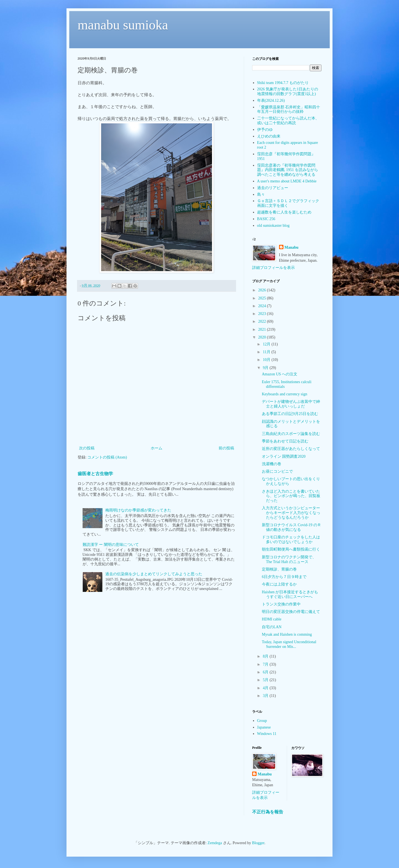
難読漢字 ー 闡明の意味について (111, 545)
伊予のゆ (265, 130)
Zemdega (215, 843)
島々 (261, 194)
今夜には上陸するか (279, 584)
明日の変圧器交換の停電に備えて (291, 612)
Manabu (292, 247)
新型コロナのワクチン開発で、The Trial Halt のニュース (289, 559)
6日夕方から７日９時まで (284, 577)
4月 (266, 688)
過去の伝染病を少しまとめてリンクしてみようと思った (154, 574)
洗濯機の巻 (272, 464)
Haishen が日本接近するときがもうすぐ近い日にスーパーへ (290, 594)
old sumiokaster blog (273, 226)
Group (262, 721)
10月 (267, 360)
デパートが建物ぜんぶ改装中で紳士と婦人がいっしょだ (291, 404)
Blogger (258, 843)
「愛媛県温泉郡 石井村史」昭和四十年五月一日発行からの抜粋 (289, 110)
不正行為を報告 (268, 812)
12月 (267, 344)
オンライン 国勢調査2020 (284, 456)
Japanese (264, 727)
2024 (263, 306)
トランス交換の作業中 (281, 604)
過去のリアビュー (273, 188)
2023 (263, 314)
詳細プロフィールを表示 (273, 268)
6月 (266, 672)
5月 (266, 680)
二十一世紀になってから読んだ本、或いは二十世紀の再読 (288, 121)
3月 (266, 696)
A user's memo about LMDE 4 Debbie (287, 181)
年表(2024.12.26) (271, 100)
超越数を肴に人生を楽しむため (284, 212)
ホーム (157, 448)
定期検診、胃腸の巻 (279, 569)
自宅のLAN (272, 627)
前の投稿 (226, 448)
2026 (263, 290)
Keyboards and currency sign (285, 394)
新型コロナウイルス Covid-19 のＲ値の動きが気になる (291, 527)
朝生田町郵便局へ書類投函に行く (291, 549)
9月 (266, 368)
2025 (263, 298)
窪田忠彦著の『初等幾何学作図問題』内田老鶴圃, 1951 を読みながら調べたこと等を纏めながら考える (288, 170)
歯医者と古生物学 (95, 474)
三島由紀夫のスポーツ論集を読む (291, 434)
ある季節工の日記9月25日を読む (290, 414)
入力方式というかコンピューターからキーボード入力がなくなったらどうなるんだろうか (291, 513)
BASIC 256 (266, 219)
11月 (267, 352)
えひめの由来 (269, 136)
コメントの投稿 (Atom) (107, 457)
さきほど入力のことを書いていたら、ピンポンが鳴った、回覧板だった (291, 496)
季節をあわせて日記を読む (285, 441)
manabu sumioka (123, 25)
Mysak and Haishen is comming (287, 634)
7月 (266, 664)
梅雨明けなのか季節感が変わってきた (138, 510)
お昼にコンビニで (277, 471)
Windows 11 (267, 734)
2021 (263, 329)
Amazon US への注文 (280, 374)
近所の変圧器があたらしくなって (291, 449)
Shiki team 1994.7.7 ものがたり (283, 83)
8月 (266, 656)
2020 (263, 337)
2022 (263, 321)
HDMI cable (272, 619)
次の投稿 (87, 448)
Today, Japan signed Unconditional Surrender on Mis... (289, 644)
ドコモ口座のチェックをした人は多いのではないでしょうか (291, 539)
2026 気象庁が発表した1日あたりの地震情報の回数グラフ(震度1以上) (288, 91)
